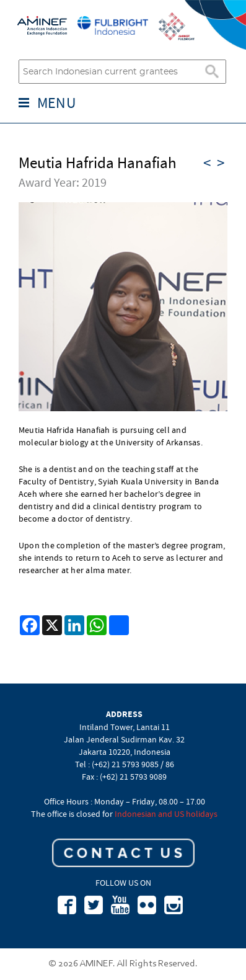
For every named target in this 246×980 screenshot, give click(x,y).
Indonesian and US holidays (166, 814)
